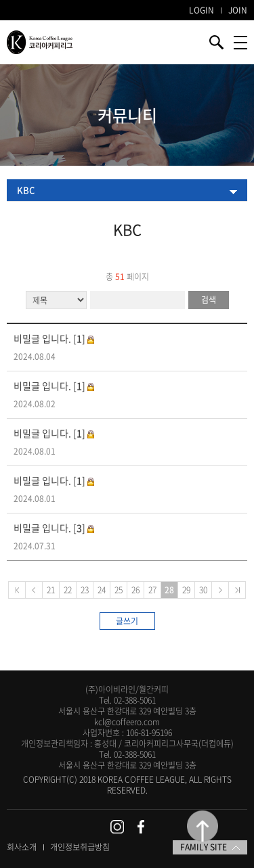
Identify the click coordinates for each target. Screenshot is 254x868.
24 (102, 590)
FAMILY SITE (210, 847)
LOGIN (202, 10)
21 (51, 590)
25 (119, 590)
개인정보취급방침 (80, 847)
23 (85, 590)
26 (135, 590)
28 (169, 590)
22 (68, 590)
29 (186, 590)
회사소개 (22, 847)
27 (152, 590)
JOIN (238, 10)
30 (203, 590)
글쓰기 (127, 621)
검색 (209, 300)
